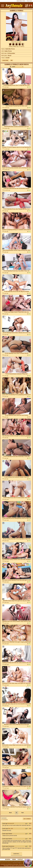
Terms (14, 859)
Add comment (27, 819)
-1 (30, 824)
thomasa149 (11, 823)
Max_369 (11, 829)
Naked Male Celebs (21, 1)
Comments (4, 818)
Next (23, 813)
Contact (20, 859)
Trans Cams (29, 1)
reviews (8, 859)
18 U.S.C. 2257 (16, 862)
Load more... (16, 854)
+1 (26, 824)
